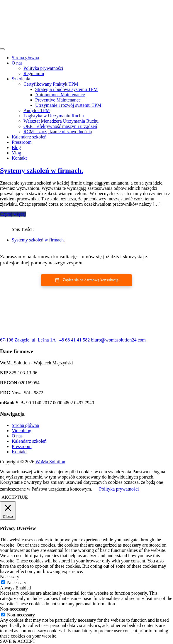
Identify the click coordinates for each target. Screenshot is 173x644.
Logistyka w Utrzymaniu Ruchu (54, 116)
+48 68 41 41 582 (73, 340)
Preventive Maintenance (58, 100)
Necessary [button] (10, 577)
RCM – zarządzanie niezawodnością (58, 132)
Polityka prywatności (43, 68)
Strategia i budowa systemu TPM (66, 89)
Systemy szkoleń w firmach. (42, 170)
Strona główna (25, 58)
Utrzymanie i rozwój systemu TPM (68, 105)
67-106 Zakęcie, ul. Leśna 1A (28, 340)
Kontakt (19, 158)
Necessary (17, 583)
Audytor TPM (37, 110)
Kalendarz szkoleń (29, 137)
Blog (16, 147)
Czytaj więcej (13, 214)
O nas (17, 63)
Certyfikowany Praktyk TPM (51, 84)
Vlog (16, 153)
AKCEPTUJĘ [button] (15, 497)
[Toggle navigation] (2, 49)
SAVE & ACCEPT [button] (18, 641)
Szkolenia (21, 79)
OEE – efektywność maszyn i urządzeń (60, 126)
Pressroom (22, 142)
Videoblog (22, 431)
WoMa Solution (50, 462)
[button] (86, 280)
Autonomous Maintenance (60, 95)
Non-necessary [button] (14, 609)
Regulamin (34, 73)
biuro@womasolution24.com (118, 340)
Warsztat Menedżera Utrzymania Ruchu (61, 121)
